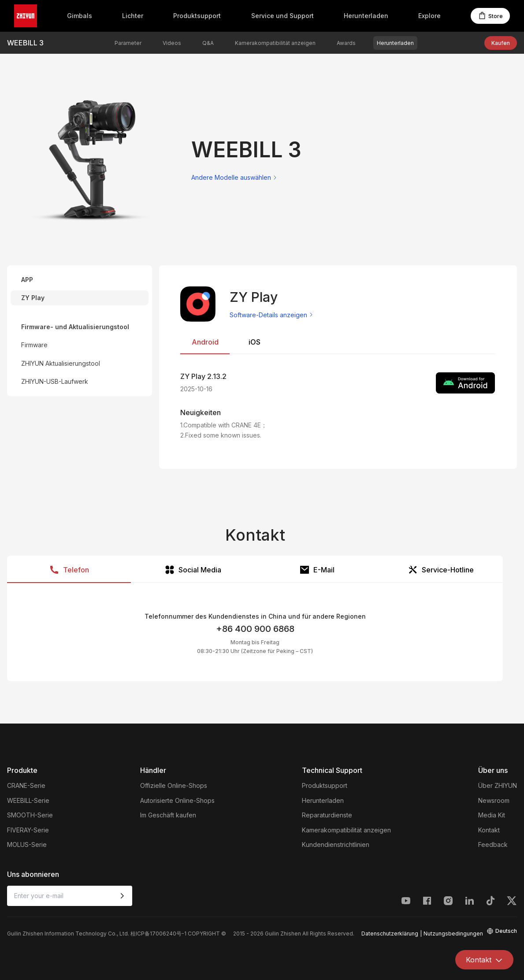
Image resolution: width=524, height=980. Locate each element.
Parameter (128, 43)
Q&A (208, 43)
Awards (346, 43)
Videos (172, 43)
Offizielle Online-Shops (174, 785)
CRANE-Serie (26, 785)
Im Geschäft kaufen (168, 815)
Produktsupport (197, 16)
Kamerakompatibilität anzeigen (275, 43)
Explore (429, 16)
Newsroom (494, 800)
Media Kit (492, 815)
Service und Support (282, 16)
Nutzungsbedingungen (453, 934)
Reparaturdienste (327, 815)
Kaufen (501, 43)
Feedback (493, 845)
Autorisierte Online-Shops (177, 800)
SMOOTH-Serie (30, 815)
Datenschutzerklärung (390, 934)
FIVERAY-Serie (28, 830)
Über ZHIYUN (498, 785)
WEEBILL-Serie (28, 800)
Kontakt (489, 830)
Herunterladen (366, 16)
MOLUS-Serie (27, 845)
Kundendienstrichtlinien (336, 845)
